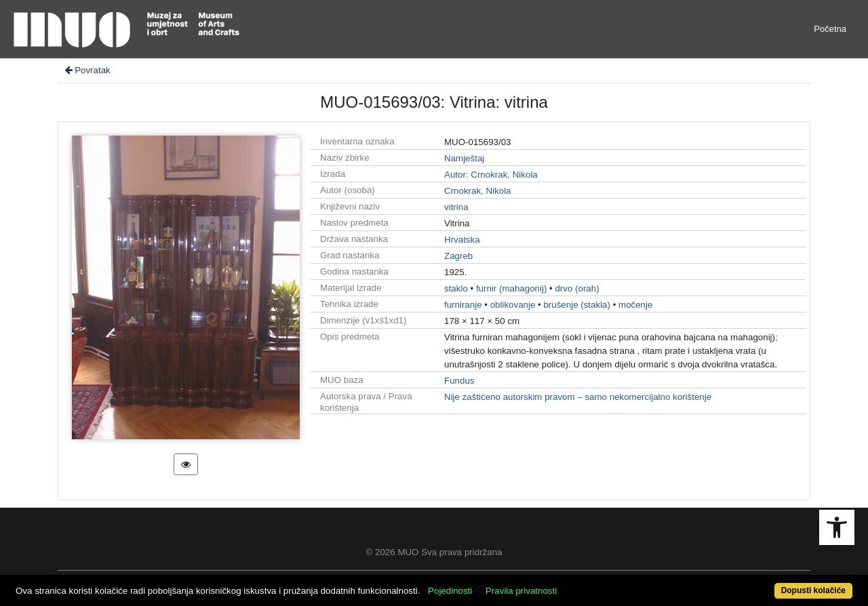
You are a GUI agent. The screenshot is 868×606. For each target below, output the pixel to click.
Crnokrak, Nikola (478, 191)
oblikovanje (513, 305)
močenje (635, 305)
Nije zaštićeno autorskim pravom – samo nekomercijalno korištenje (578, 397)
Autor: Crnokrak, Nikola (491, 175)
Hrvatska (462, 240)
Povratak (87, 70)
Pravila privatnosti (521, 591)
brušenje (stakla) (577, 305)
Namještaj (464, 158)
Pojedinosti (450, 591)
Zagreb (458, 256)
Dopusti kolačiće (813, 590)
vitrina (456, 207)
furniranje (463, 305)
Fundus (459, 381)
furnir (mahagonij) (511, 288)
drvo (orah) (577, 288)
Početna (830, 29)
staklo (456, 288)
